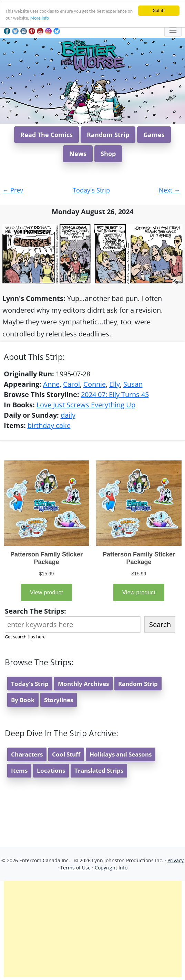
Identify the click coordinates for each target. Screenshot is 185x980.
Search (160, 624)
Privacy (176, 860)
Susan (133, 384)
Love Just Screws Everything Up (86, 405)
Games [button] (154, 135)
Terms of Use (75, 868)
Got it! (159, 11)
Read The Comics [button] (47, 135)
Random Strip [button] (108, 135)
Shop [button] (108, 154)
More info (40, 18)
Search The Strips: (35, 611)
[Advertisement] (93, 929)
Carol (71, 384)
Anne (51, 384)
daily (68, 415)
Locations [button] (51, 770)
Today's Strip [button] (30, 684)
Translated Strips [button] (99, 770)
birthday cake (49, 425)
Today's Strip (91, 190)
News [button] (78, 154)
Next (169, 190)
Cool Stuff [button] (66, 754)
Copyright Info (111, 868)
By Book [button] (23, 700)
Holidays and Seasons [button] (121, 754)
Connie (95, 384)
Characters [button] (27, 754)
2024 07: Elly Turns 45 (115, 394)
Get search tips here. (26, 637)
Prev (13, 190)
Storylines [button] (59, 700)
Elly (115, 384)
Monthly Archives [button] (83, 684)
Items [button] (19, 770)
